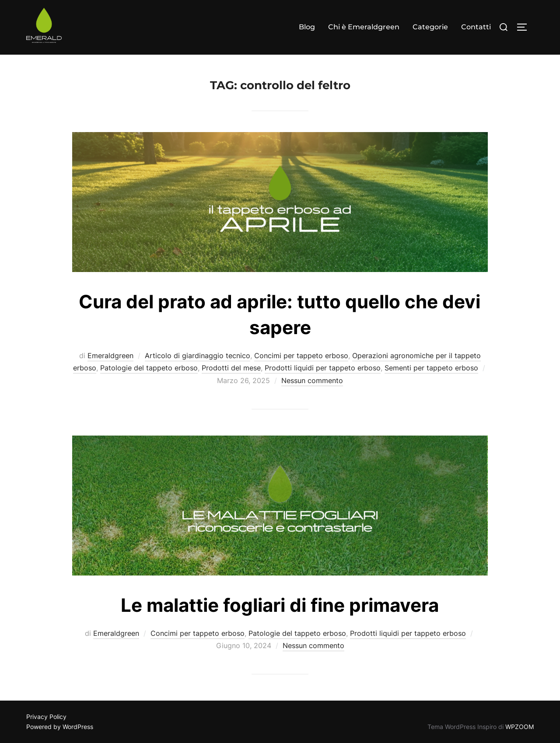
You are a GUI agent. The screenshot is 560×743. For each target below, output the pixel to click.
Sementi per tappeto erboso (431, 368)
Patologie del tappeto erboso (149, 368)
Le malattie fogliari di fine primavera (280, 605)
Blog (307, 27)
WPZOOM (520, 727)
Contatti (476, 27)
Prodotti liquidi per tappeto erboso (323, 368)
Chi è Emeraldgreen (364, 27)
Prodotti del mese (231, 368)
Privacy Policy (46, 717)
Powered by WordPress (60, 727)
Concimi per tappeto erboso (301, 356)
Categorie (430, 27)
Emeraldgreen (110, 356)
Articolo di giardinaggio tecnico (198, 356)
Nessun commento (312, 380)
